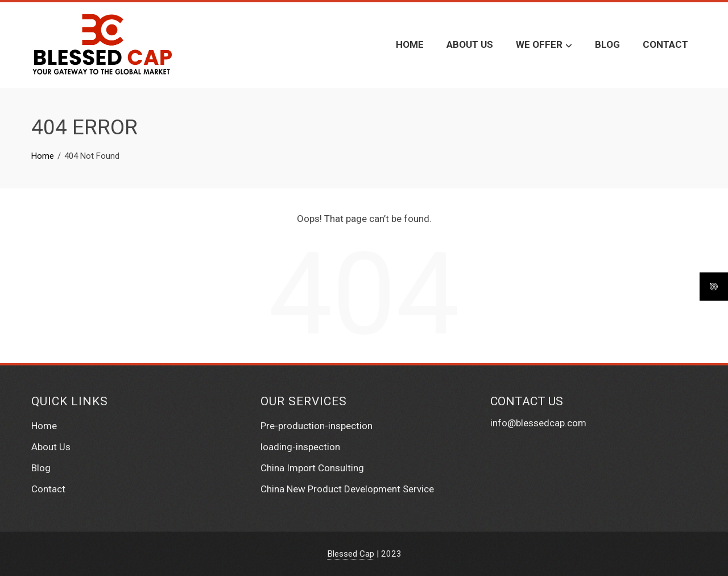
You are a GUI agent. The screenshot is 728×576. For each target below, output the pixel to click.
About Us (470, 44)
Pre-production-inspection (317, 426)
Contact (665, 44)
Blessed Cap (351, 554)
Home (410, 44)
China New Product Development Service (347, 489)
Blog (607, 44)
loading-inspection (300, 447)
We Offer (544, 46)
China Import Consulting (312, 468)
